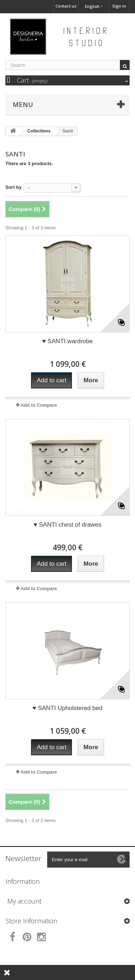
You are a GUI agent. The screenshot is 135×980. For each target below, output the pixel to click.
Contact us (66, 6)
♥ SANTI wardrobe (67, 341)
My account (24, 901)
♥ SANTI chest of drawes (67, 525)
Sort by (13, 187)
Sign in (119, 6)
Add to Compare (39, 405)
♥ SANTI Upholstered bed (67, 708)
